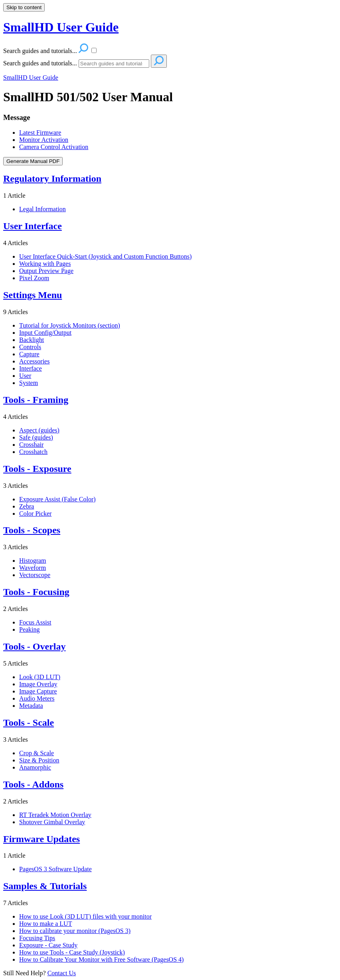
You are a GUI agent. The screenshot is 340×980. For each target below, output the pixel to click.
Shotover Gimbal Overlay (52, 822)
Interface (31, 368)
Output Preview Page (46, 271)
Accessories (34, 361)
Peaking (30, 629)
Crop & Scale (37, 753)
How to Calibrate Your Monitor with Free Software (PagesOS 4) (101, 959)
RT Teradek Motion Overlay (55, 815)
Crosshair (31, 445)
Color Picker (35, 514)
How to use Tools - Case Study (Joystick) (72, 952)
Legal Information (42, 209)
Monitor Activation (44, 140)
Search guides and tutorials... (40, 63)
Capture (29, 354)
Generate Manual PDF (33, 161)
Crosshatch (33, 452)
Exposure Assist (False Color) (57, 499)
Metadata (31, 706)
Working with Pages (45, 264)
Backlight (32, 340)
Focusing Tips (37, 938)
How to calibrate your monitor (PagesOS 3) (75, 931)
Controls (30, 347)
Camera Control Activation (54, 147)
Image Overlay (38, 684)
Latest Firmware (40, 133)
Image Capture (38, 691)
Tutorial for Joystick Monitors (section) (70, 325)
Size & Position (39, 760)
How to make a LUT (45, 924)
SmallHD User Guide (31, 78)
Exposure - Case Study (48, 945)
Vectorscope (35, 575)
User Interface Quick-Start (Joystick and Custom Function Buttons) (105, 256)
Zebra (27, 506)
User (25, 376)
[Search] (114, 64)
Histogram (33, 561)
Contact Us (62, 973)
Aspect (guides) (39, 430)
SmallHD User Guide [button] (61, 27)
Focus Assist (35, 622)
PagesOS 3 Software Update (55, 869)
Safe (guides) (36, 437)
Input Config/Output (45, 333)
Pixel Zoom (34, 278)
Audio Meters (37, 698)
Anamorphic (35, 767)
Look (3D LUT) (40, 677)
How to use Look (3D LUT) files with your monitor (85, 916)
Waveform (33, 568)
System (29, 383)
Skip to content (24, 7)
